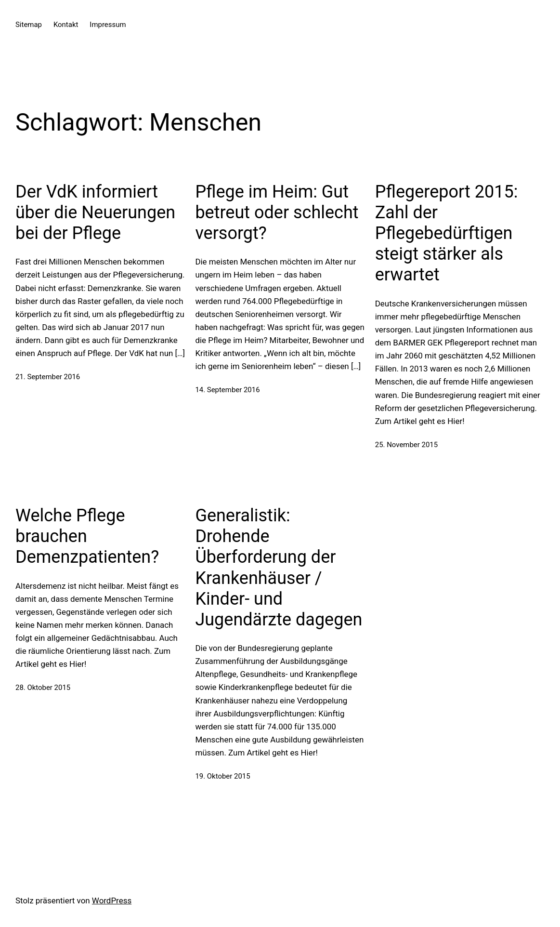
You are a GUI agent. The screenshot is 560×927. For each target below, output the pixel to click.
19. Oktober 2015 (222, 776)
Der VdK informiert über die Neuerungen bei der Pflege (95, 212)
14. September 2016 (227, 390)
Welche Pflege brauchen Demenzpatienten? (87, 536)
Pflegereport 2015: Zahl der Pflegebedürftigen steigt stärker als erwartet (447, 233)
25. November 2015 (406, 445)
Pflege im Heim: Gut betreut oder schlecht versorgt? (277, 212)
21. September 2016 (48, 377)
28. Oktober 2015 (43, 688)
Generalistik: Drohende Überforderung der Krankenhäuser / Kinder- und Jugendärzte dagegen (279, 568)
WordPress (112, 901)
